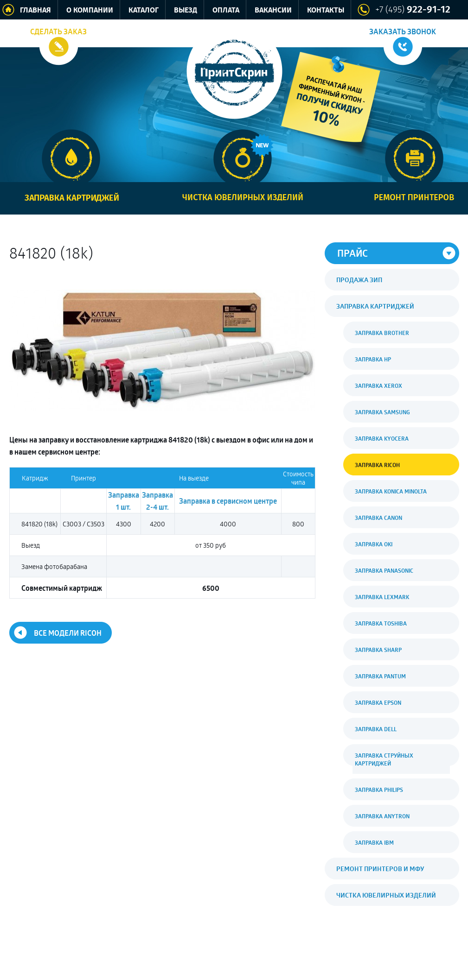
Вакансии (273, 10)
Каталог (144, 10)
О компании (90, 10)
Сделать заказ (58, 32)
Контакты (326, 10)
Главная (35, 10)
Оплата (226, 10)
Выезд (186, 10)
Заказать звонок (403, 32)
